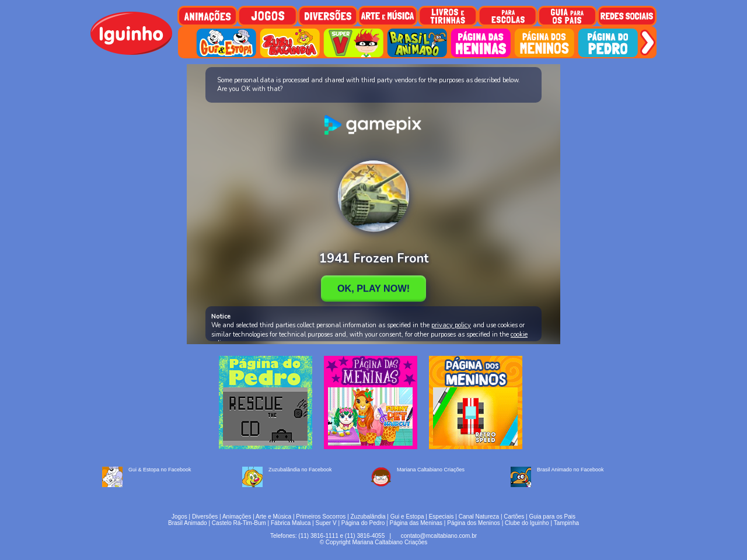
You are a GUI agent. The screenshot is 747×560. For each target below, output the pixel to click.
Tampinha (566, 523)
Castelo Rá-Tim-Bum (239, 523)
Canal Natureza (479, 517)
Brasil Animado (188, 523)
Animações (237, 517)
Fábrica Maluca (291, 523)
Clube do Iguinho (527, 523)
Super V (326, 523)
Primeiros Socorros (321, 517)
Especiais (441, 517)
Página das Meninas (416, 523)
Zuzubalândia (368, 517)
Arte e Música (273, 517)
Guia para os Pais (552, 517)
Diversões (205, 517)
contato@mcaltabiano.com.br (439, 536)
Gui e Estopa (407, 517)
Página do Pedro (363, 523)
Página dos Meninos (474, 523)
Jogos (179, 517)
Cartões (514, 517)
